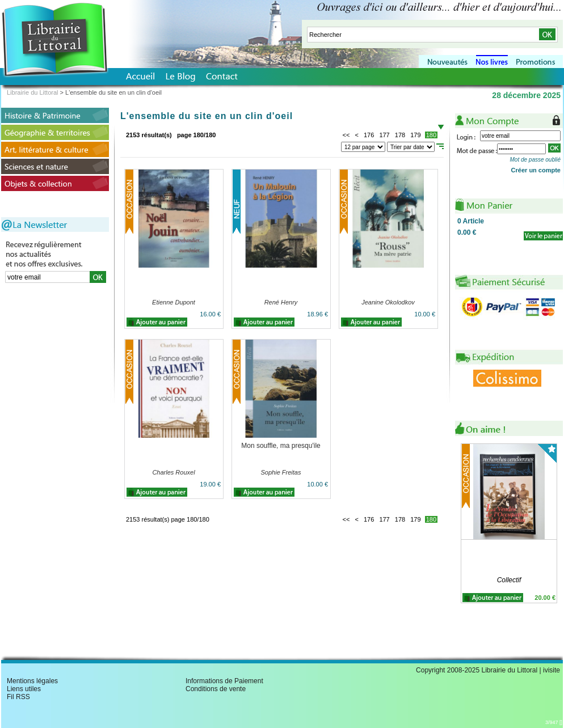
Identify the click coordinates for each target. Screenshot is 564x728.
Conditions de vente (216, 689)
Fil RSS (18, 697)
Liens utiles (24, 689)
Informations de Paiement (224, 681)
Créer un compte (536, 170)
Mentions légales (32, 681)
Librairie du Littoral (33, 92)
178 (400, 135)
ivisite (552, 670)
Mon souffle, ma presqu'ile (281, 446)
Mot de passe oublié (535, 160)
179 (415, 135)
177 (384, 135)
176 (369, 135)
